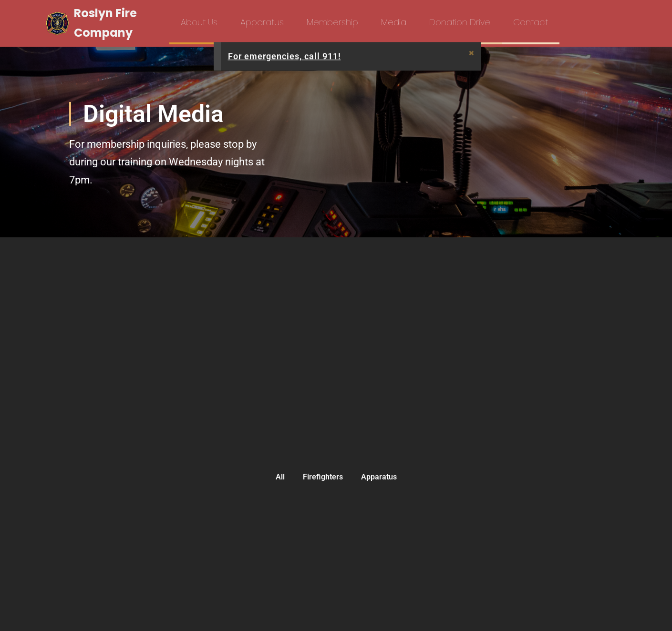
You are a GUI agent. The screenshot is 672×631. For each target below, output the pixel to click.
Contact (531, 22)
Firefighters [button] (323, 477)
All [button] (280, 477)
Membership (332, 22)
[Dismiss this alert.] (471, 53)
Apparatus (262, 22)
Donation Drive (460, 22)
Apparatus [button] (379, 477)
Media (394, 22)
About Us (199, 22)
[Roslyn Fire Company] (103, 23)
